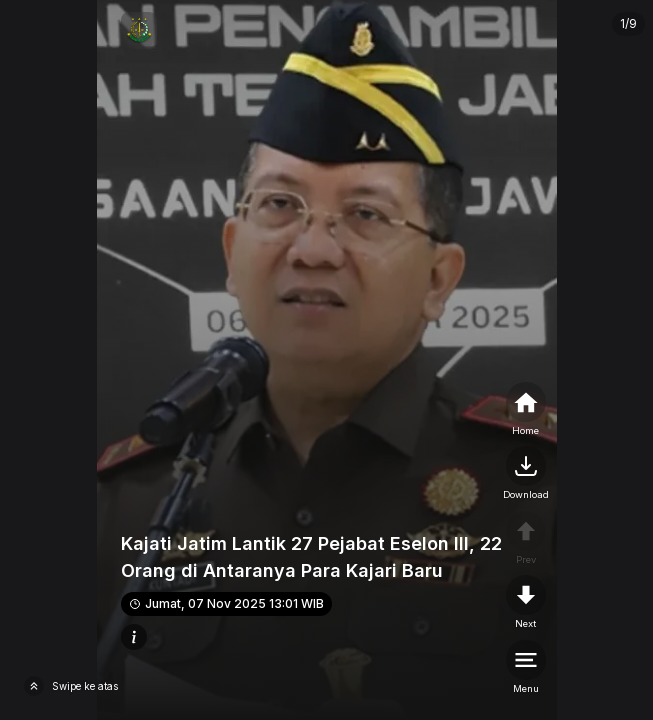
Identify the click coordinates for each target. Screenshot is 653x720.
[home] (526, 410)
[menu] (526, 668)
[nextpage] (526, 474)
